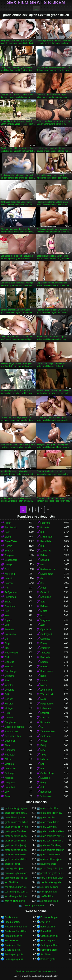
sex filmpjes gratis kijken (17, 887)
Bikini (8, 745)
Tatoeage (45, 653)
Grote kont (46, 736)
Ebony (44, 643)
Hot (7, 588)
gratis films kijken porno (52, 813)
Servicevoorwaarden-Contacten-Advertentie (36, 971)
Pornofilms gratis (49, 950)
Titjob (43, 755)
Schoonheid (11, 560)
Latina (44, 681)
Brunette (45, 527)
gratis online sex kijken (16, 822)
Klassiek (9, 778)
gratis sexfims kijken (51, 855)
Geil (43, 578)
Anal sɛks (45, 922)
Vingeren (45, 620)
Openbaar (10, 750)
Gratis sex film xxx (50, 936)
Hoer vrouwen (12, 653)
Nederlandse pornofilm (16, 927)
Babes (44, 555)
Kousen (9, 583)
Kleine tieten (47, 537)
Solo (43, 602)
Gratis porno (11, 917)
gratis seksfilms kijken (16, 841)
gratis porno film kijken (16, 827)
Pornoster (10, 630)
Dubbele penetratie (14, 727)
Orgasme (10, 676)
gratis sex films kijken (16, 850)
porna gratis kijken (14, 869)
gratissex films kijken (51, 859)
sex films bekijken (50, 887)
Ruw (43, 750)
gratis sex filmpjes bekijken (52, 841)
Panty (43, 783)
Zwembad (10, 787)
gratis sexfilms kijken (15, 855)
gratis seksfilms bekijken (52, 836)
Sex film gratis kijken (36, 3)
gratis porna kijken (50, 822)
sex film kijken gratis (51, 882)
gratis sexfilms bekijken (52, 850)
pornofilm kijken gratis (16, 873)
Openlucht (46, 630)
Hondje (8, 546)
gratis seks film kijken (16, 836)
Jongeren (10, 555)
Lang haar (10, 783)
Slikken (9, 759)
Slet (43, 583)
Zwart (8, 602)
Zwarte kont (47, 690)
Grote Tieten (11, 541)
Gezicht (9, 699)
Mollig (43, 699)
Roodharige (11, 671)
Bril (42, 769)
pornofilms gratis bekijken (52, 873)
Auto (43, 787)
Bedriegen (10, 773)
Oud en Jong (47, 773)
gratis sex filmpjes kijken (17, 845)
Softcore (9, 667)
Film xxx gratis (48, 941)
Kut (42, 532)
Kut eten (9, 704)
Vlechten (9, 764)
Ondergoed (46, 634)
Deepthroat (10, 606)
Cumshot (45, 639)
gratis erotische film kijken (17, 813)
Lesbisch (45, 713)
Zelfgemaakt (11, 592)
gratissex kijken (13, 864)
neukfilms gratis (48, 864)
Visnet (44, 741)
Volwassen (46, 796)
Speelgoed (10, 597)
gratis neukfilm (48, 818)
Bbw (7, 792)
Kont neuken (47, 671)
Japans (9, 620)
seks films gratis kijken (52, 878)
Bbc (7, 625)
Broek (8, 796)
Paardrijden (46, 541)
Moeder (44, 685)
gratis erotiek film (49, 808)
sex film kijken (12, 882)
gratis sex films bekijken (52, 845)
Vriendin (9, 578)
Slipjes (44, 611)
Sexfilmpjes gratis (14, 954)
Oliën (7, 694)
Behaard (45, 606)
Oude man (10, 741)
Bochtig (44, 667)
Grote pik (45, 592)
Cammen (10, 718)
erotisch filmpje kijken (16, 808)
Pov (7, 611)
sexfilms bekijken (49, 901)
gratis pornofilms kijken (52, 831)
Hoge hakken (47, 704)
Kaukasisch (46, 657)
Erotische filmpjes (50, 917)
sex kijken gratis (49, 892)
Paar (43, 616)
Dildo (7, 657)
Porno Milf (46, 931)
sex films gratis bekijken (17, 892)
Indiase (44, 759)
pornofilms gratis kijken (17, 878)
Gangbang (10, 722)
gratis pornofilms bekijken (17, 831)
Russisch (45, 722)
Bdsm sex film (48, 927)
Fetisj (43, 745)
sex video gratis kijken (16, 896)
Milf (42, 565)
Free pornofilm (12, 922)
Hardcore (45, 523)
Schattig (45, 560)
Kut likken (10, 574)
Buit (43, 546)
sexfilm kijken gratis (15, 901)
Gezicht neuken (13, 736)
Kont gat (45, 718)
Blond (8, 537)
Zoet (43, 625)
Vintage (9, 708)
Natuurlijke (46, 597)
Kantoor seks (12, 732)
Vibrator (9, 685)
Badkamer (46, 792)
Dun (7, 639)
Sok (43, 764)
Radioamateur (48, 569)
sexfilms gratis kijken (33, 906)
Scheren (9, 551)
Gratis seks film (13, 945)
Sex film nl (46, 954)
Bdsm (43, 676)
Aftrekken (45, 648)
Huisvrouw (46, 708)
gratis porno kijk (49, 827)
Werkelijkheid (47, 694)
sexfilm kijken (47, 896)
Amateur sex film (13, 936)
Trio (7, 616)
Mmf (7, 648)
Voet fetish (10, 769)
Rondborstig (11, 527)
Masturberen (47, 574)
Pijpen (8, 523)
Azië (7, 569)
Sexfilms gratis (48, 959)
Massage (45, 778)
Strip (7, 643)
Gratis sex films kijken (16, 931)
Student (44, 662)
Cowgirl (9, 565)
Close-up (9, 662)
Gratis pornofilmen (50, 945)
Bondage (9, 690)
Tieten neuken (48, 732)
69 (42, 727)
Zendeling (46, 551)
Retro (8, 713)
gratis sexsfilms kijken (16, 859)
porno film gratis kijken (52, 869)
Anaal (43, 588)
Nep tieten (10, 755)
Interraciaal (10, 634)
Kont (7, 532)
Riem (7, 681)
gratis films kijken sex (16, 818)
